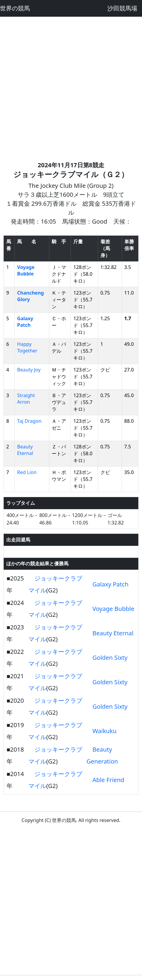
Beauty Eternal (25, 450)
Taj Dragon (29, 421)
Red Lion (27, 472)
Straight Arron (26, 399)
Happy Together (27, 347)
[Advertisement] (71, 88)
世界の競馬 (15, 8)
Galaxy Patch (25, 322)
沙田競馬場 (122, 8)
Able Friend (108, 780)
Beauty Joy (29, 370)
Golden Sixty (110, 658)
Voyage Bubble (26, 270)
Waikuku (104, 731)
